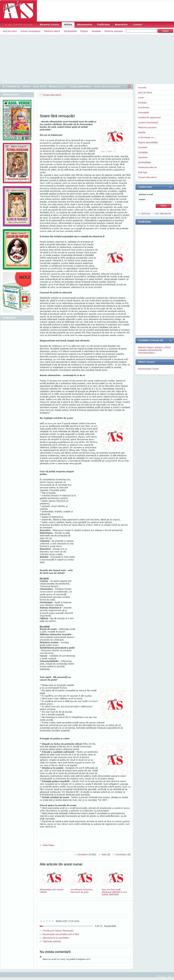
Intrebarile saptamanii (149, 117)
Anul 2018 (40, 86)
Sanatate (96, 31)
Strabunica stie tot (147, 167)
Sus (169, 976)
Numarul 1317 (58, 86)
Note (106, 854)
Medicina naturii (52, 31)
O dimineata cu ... (147, 137)
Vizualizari (87, 854)
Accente (142, 88)
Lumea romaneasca (30, 31)
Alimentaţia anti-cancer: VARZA (54, 881)
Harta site (160, 976)
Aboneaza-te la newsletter (56, 938)
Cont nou (146, 213)
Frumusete (144, 112)
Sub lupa (143, 172)
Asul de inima (10, 31)
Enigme (84, 31)
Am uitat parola (163, 213)
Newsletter (121, 24)
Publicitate (103, 24)
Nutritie (142, 132)
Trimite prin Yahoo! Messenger (58, 931)
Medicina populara (114, 31)
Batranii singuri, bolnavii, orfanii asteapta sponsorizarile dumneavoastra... (154, 350)
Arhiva (68, 24)
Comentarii (123, 854)
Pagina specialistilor (148, 142)
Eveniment (144, 107)
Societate (143, 152)
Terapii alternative (80, 86)
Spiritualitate (70, 31)
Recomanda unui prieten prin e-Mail (61, 934)
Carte (141, 97)
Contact (137, 24)
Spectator (143, 157)
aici (88, 959)
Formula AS (13, 86)
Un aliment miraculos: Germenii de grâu (85, 881)
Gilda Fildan (48, 845)
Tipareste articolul (52, 941)
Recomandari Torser (149, 369)
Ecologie (142, 102)
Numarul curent (49, 24)
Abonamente (85, 24)
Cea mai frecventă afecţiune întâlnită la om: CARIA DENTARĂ (116, 882)
